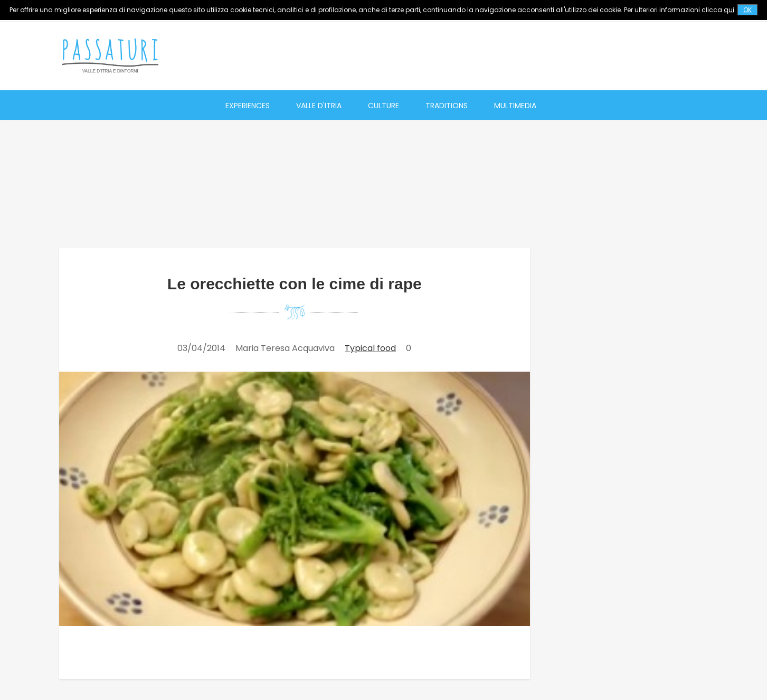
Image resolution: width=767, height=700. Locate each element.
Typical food (370, 348)
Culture (383, 106)
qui (729, 10)
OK (747, 10)
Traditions (447, 106)
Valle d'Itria (319, 106)
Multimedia (515, 106)
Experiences (248, 106)
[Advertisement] (516, 55)
